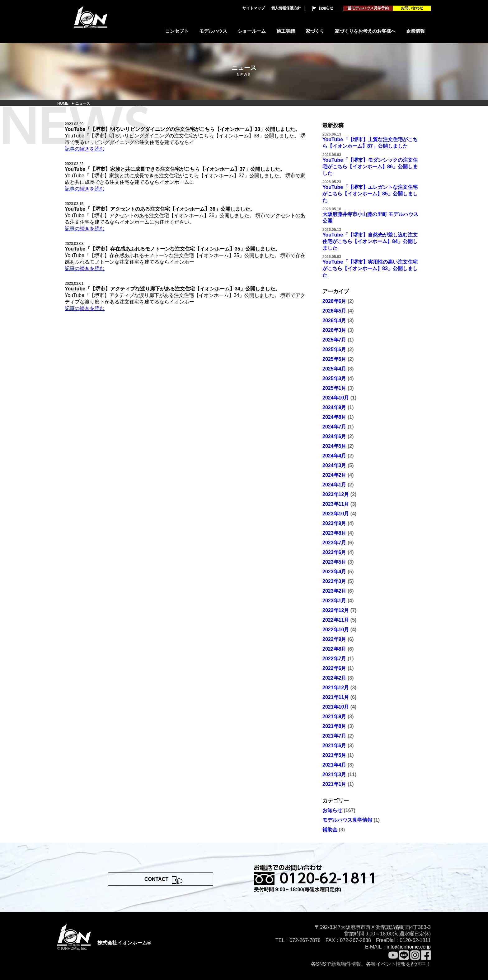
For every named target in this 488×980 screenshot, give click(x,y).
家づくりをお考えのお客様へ (365, 31)
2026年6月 (334, 301)
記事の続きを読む (85, 149)
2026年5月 (334, 311)
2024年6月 (334, 436)
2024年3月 (334, 465)
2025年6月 (334, 349)
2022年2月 (334, 678)
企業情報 (415, 31)
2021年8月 (334, 726)
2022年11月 (336, 620)
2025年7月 (334, 340)
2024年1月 (334, 485)
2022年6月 (334, 668)
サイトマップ (254, 8)
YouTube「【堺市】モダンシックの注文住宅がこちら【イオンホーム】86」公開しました (370, 167)
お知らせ (326, 8)
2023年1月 (334, 601)
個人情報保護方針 (286, 8)
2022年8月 (334, 649)
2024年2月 (334, 475)
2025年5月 (334, 359)
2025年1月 (334, 388)
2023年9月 (334, 523)
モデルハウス (213, 31)
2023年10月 (336, 514)
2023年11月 (336, 504)
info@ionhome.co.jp (409, 947)
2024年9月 (334, 407)
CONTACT (156, 879)
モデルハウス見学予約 (368, 8)
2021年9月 (334, 717)
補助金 (330, 830)
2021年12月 (336, 688)
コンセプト (177, 31)
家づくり (315, 31)
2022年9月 (334, 639)
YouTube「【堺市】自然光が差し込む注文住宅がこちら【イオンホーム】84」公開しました (370, 241)
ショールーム (252, 31)
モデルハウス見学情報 (347, 820)
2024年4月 (334, 456)
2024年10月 (336, 398)
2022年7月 (334, 659)
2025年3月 (334, 378)
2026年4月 (334, 320)
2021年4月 (334, 765)
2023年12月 (336, 494)
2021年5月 (334, 755)
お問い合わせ (412, 8)
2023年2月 (334, 591)
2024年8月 (334, 417)
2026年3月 (334, 330)
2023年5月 (334, 562)
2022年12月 (336, 610)
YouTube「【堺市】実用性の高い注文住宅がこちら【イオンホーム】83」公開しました (370, 268)
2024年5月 (334, 446)
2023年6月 (334, 552)
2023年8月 (334, 533)
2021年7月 (334, 736)
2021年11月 (336, 697)
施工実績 (286, 31)
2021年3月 (334, 774)
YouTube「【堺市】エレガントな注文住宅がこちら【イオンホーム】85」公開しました (370, 194)
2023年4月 (334, 572)
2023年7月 (334, 543)
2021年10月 (336, 707)
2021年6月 (334, 746)
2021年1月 (334, 784)
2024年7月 (334, 427)
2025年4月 (334, 369)
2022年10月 (336, 630)
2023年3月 (334, 581)
